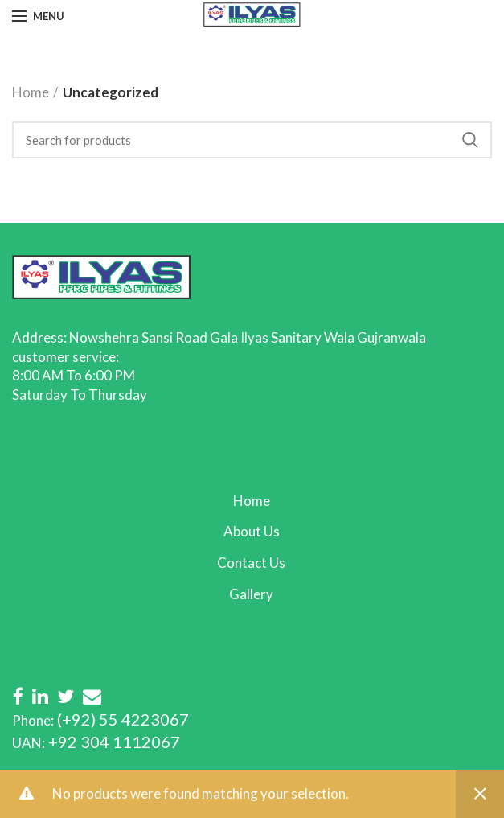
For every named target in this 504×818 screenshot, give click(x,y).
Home (31, 92)
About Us (252, 531)
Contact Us (251, 563)
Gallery (251, 594)
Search (470, 140)
